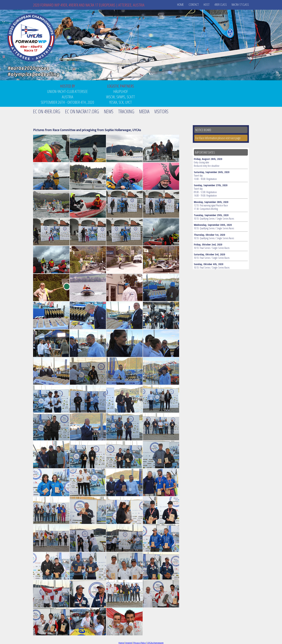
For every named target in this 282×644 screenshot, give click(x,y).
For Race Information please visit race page (218, 138)
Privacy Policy (140, 643)
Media (144, 111)
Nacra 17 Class (240, 5)
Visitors (161, 111)
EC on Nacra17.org (82, 111)
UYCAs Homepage (155, 643)
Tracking (126, 111)
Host (207, 5)
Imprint (129, 643)
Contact (194, 5)
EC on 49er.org (47, 111)
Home (180, 5)
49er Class (221, 5)
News (109, 111)
